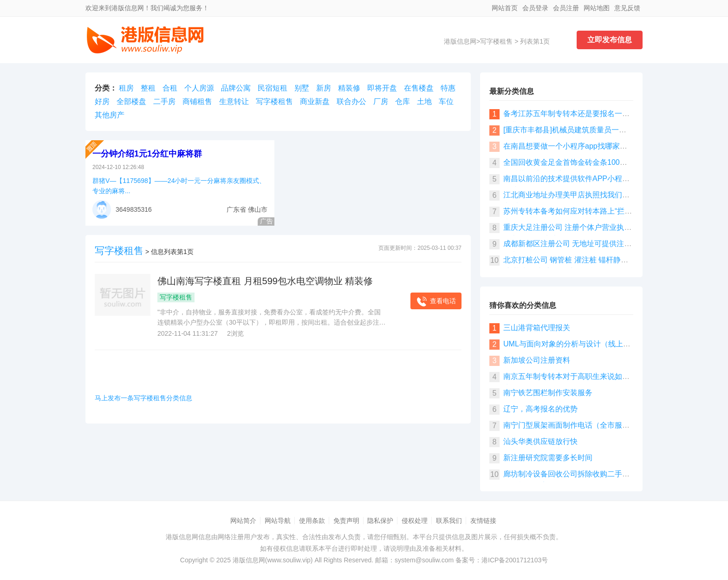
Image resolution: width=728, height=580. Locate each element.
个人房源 (199, 88)
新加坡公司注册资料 (537, 360)
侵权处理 (415, 521)
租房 (126, 88)
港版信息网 (460, 41)
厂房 (381, 101)
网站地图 (597, 8)
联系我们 (449, 521)
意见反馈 (627, 8)
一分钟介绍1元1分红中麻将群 (147, 154)
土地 (424, 101)
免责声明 (346, 521)
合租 (170, 88)
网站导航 (278, 521)
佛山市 (258, 209)
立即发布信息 (610, 40)
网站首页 (505, 8)
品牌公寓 (236, 88)
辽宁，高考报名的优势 (540, 409)
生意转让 (234, 101)
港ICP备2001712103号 (515, 560)
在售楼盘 (419, 88)
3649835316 (134, 209)
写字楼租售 (496, 41)
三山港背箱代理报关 (537, 328)
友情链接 (483, 521)
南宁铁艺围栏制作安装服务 (548, 393)
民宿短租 (273, 88)
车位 (446, 101)
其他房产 (110, 115)
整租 (148, 88)
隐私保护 (380, 521)
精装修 (349, 88)
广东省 (236, 209)
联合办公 (351, 101)
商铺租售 (197, 101)
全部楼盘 (131, 101)
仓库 (403, 101)
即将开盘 (382, 88)
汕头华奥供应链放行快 (540, 441)
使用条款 (312, 521)
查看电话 (436, 302)
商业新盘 (315, 101)
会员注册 (566, 8)
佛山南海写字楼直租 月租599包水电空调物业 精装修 (265, 281)
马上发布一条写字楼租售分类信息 (143, 398)
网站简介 (243, 521)
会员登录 (535, 8)
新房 (324, 88)
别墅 (302, 88)
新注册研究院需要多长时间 (548, 458)
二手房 (164, 101)
